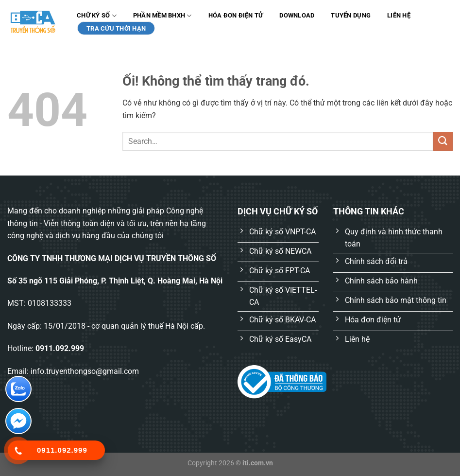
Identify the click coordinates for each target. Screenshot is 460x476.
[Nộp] (443, 141)
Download (297, 15)
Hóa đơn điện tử (236, 15)
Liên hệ (399, 15)
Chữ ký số (97, 16)
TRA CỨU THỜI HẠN (116, 28)
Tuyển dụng (351, 15)
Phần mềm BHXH (162, 16)
